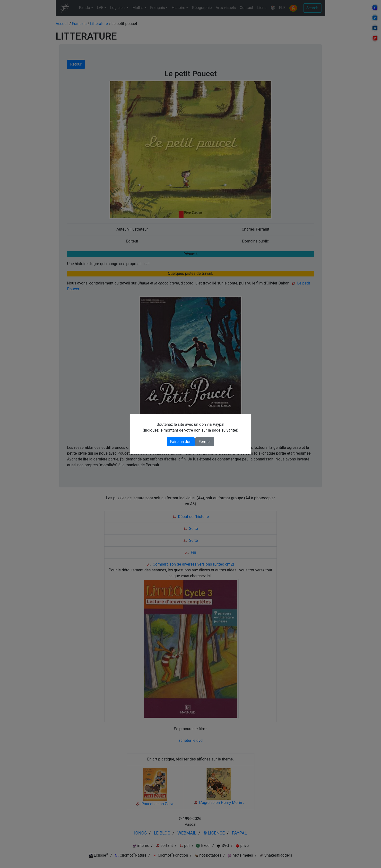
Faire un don (181, 442)
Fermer (205, 442)
